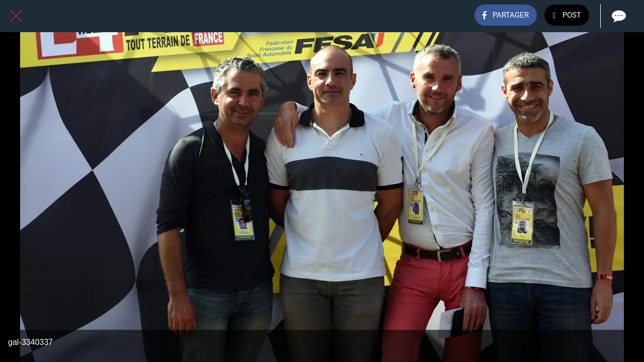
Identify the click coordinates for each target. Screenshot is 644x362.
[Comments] (618, 16)
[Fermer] (16, 16)
